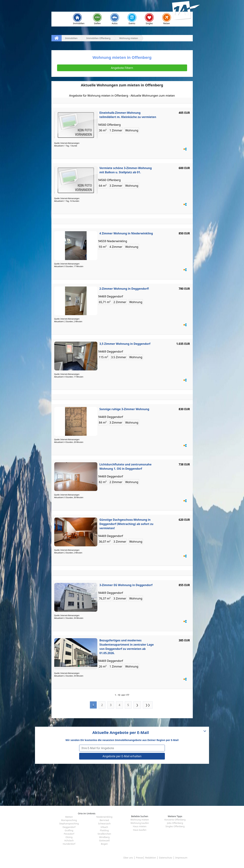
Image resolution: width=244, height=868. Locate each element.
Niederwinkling (104, 817)
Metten (69, 817)
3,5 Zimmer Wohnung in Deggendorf (125, 344)
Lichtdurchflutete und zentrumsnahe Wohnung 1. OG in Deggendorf (126, 467)
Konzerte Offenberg (175, 820)
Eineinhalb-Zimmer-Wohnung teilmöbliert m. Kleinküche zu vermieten (128, 115)
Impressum (181, 858)
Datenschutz (166, 858)
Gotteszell (104, 840)
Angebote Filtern (122, 68)
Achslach (69, 840)
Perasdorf (69, 834)
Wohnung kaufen (140, 823)
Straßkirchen (104, 834)
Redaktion (151, 858)
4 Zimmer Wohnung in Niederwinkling (126, 233)
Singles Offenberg (175, 826)
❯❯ (148, 705)
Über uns (128, 858)
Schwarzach (104, 823)
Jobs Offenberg (175, 823)
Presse (139, 858)
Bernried (104, 820)
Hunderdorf (69, 844)
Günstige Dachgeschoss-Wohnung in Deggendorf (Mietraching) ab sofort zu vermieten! (126, 524)
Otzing (69, 837)
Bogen (104, 844)
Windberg (104, 837)
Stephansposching (69, 823)
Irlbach (104, 827)
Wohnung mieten (140, 820)
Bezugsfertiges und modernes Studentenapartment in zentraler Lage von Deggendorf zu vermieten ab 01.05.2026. (127, 647)
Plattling (104, 830)
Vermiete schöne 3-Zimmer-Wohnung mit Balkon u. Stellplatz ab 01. (126, 170)
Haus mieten (140, 826)
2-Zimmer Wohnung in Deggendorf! (124, 289)
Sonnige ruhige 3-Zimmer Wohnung (124, 409)
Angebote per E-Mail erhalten (122, 756)
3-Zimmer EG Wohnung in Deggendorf (126, 585)
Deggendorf (69, 827)
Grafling (69, 830)
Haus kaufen (140, 830)
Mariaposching (69, 820)
